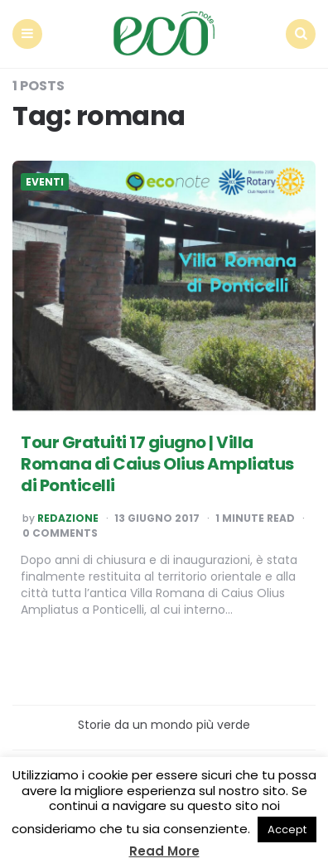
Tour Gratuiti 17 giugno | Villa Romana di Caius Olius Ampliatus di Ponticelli (157, 464)
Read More (164, 851)
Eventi (45, 182)
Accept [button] (287, 829)
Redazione (68, 518)
